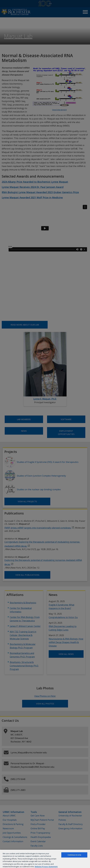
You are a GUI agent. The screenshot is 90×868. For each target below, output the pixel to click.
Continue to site (74, 855)
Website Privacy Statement (46, 867)
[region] (45, 859)
